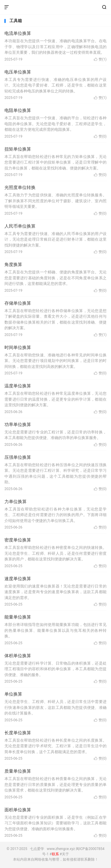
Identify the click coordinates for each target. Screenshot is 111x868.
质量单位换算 (18, 771)
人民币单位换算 (20, 226)
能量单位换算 (18, 617)
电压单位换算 (18, 72)
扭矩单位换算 (18, 149)
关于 (65, 854)
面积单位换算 (18, 810)
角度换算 (13, 265)
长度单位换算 (18, 733)
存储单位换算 (18, 303)
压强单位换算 (18, 457)
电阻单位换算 (18, 110)
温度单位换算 (18, 386)
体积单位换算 (18, 656)
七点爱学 (55, 7)
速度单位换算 (18, 579)
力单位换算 (16, 502)
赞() (100, 59)
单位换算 (13, 694)
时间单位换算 (18, 347)
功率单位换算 (18, 425)
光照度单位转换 (20, 187)
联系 (55, 854)
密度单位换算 (18, 540)
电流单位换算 (18, 33)
